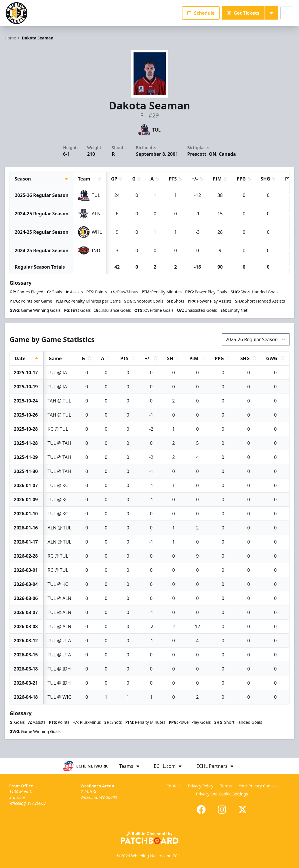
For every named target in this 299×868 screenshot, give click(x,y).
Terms (226, 786)
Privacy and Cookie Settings (222, 794)
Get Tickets (243, 13)
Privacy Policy (201, 786)
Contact (174, 786)
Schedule (201, 13)
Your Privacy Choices (258, 786)
